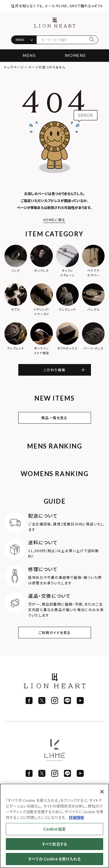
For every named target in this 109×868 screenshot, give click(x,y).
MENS (29, 55)
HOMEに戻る (54, 220)
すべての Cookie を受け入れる (54, 859)
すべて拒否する (54, 844)
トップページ (14, 67)
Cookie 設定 (54, 829)
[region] (54, 826)
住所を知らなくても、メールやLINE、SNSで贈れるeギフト (57, 6)
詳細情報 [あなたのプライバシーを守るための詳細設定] (76, 817)
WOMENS (75, 55)
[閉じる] (102, 792)
